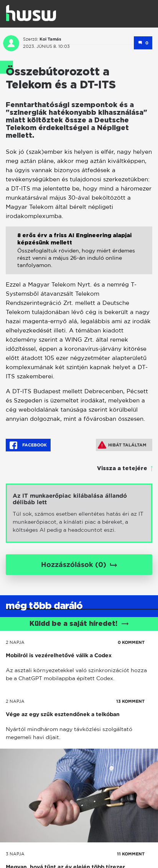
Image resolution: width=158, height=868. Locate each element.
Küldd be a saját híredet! (79, 624)
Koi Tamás (50, 39)
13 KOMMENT (130, 701)
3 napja (15, 854)
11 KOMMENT (131, 854)
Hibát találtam (122, 445)
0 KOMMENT (131, 642)
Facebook (28, 445)
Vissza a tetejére (122, 469)
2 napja (15, 642)
